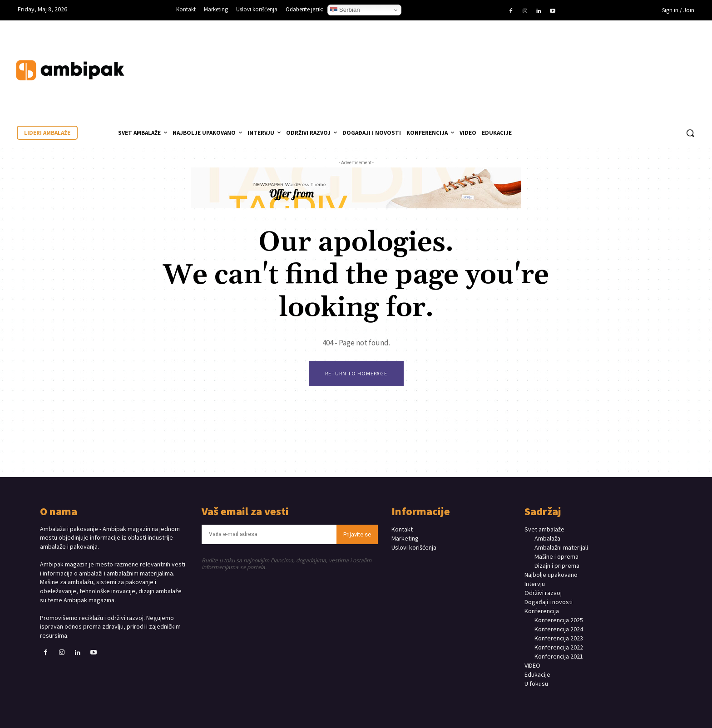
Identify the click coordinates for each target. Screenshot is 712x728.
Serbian (345, 10)
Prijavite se (357, 534)
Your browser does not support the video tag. (633, 61)
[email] (269, 534)
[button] (690, 133)
